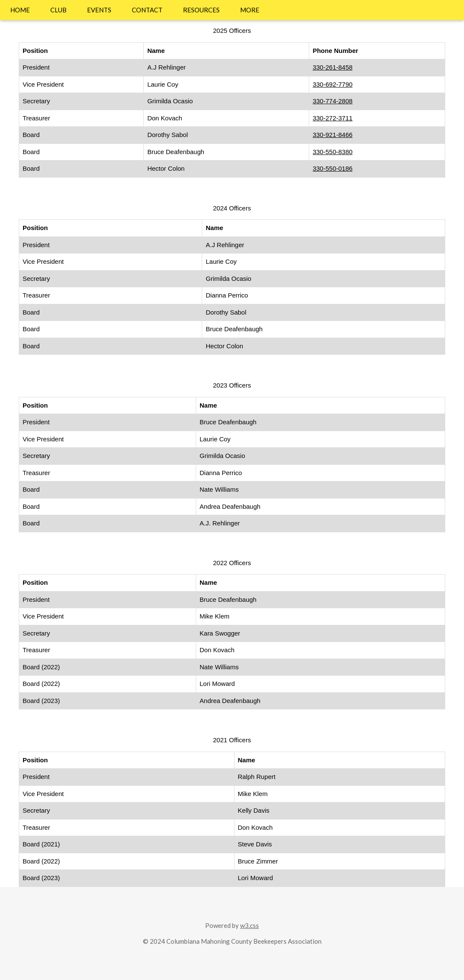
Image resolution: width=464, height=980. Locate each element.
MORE (250, 10)
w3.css (249, 925)
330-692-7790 (332, 84)
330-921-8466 (332, 135)
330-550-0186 (332, 168)
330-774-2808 (332, 101)
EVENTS (99, 10)
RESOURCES (201, 10)
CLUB (58, 10)
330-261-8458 (332, 67)
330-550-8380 (332, 152)
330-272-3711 (332, 118)
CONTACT (147, 10)
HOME (20, 10)
